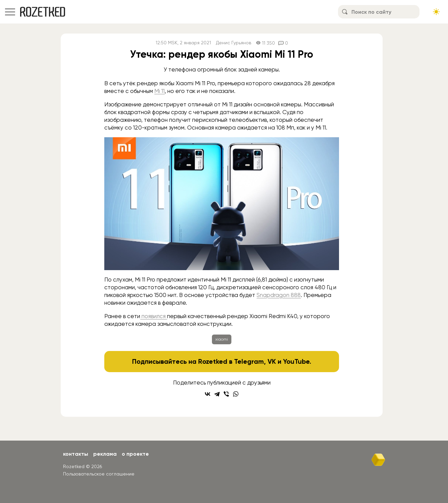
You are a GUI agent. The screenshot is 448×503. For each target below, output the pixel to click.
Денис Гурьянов (234, 43)
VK (272, 361)
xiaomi (222, 339)
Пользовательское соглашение (99, 474)
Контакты (76, 454)
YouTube (296, 361)
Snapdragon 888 (279, 295)
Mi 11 (159, 91)
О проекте (135, 454)
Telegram (249, 361)
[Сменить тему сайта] (436, 12)
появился (154, 316)
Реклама (105, 454)
